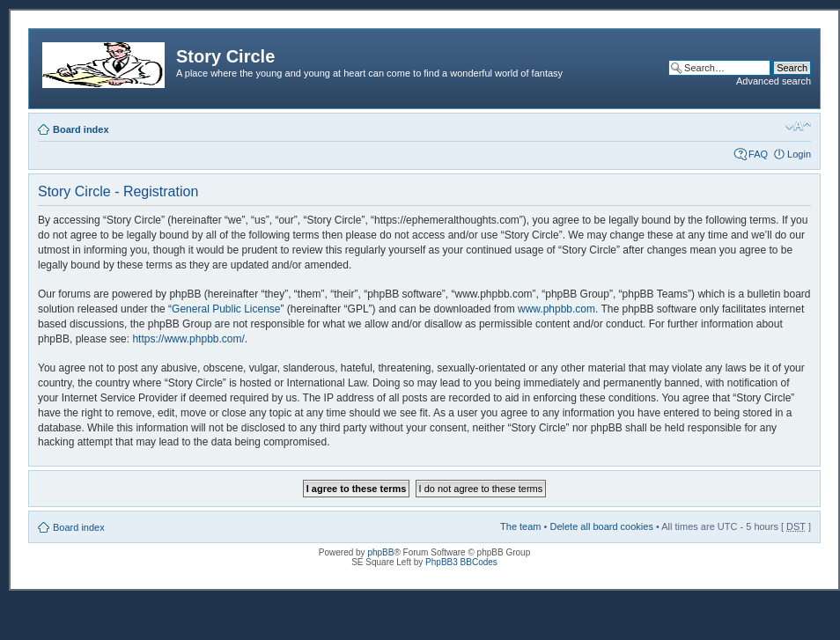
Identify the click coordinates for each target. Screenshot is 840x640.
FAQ (758, 154)
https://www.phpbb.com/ (188, 339)
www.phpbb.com (556, 309)
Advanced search (774, 81)
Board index (81, 129)
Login (799, 154)
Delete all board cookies (601, 526)
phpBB (380, 552)
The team (520, 526)
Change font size (798, 126)
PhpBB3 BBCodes (461, 562)
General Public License (226, 309)
